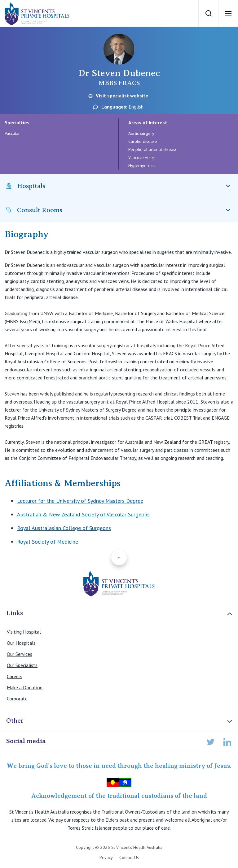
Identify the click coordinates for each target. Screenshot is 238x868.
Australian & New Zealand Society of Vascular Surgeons (83, 514)
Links (120, 613)
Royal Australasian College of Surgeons (64, 528)
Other (120, 721)
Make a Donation (25, 687)
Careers (15, 676)
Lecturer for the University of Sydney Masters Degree (80, 501)
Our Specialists (22, 665)
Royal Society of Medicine (48, 542)
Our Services (20, 654)
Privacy (106, 857)
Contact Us (129, 857)
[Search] (208, 13)
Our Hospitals (21, 643)
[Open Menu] (228, 13)
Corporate (17, 699)
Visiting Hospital (24, 632)
